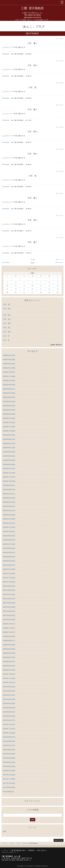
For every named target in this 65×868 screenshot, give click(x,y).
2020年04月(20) (9, 657)
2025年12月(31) (9, 372)
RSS (5, 832)
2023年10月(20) (9, 481)
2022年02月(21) (9, 565)
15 (49, 286)
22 (49, 289)
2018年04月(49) (9, 758)
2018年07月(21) (9, 745)
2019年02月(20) (9, 716)
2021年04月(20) (9, 607)
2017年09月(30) (9, 787)
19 (24, 289)
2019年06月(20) (9, 699)
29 (49, 292)
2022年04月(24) (9, 557)
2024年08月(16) (9, 439)
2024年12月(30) (9, 423)
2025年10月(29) (9, 381)
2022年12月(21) (9, 523)
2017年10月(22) (9, 783)
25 (16, 292)
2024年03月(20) (9, 460)
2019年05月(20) (9, 703)
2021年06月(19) (9, 599)
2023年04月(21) (9, 506)
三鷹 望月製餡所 (32, 8)
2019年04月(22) (9, 708)
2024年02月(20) (9, 464)
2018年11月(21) (9, 729)
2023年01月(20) (9, 519)
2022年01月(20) (9, 569)
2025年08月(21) (9, 389)
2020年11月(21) (9, 628)
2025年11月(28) (9, 376)
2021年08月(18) (9, 590)
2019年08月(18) (9, 691)
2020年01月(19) (9, 670)
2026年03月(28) (9, 360)
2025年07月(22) (9, 393)
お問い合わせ (41, 850)
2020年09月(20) (9, 636)
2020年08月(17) (9, 641)
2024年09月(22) (9, 435)
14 (41, 286)
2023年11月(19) (9, 477)
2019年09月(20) (9, 687)
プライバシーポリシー (9, 852)
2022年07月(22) (9, 544)
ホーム (5, 843)
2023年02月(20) (9, 515)
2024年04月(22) (9, 456)
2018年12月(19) (9, 724)
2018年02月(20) (9, 766)
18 (16, 289)
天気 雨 (6, 336)
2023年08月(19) (9, 490)
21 (41, 289)
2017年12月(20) (9, 775)
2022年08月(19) (9, 540)
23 (58, 289)
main (32, 263)
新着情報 (31, 850)
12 (24, 286)
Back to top (59, 840)
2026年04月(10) (9, 355)
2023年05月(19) (9, 502)
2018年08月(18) (9, 741)
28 (41, 292)
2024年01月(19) (9, 469)
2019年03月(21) (9, 712)
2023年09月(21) (9, 485)
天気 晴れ (7, 309)
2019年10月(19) (9, 683)
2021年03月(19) (9, 611)
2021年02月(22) (9, 615)
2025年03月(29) (9, 410)
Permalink (6, 54)
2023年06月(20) (9, 498)
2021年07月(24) (9, 594)
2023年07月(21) (9, 494)
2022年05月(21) (9, 553)
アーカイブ (32, 351)
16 (58, 286)
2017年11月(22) (9, 779)
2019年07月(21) (9, 695)
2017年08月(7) (9, 792)
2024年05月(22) (9, 452)
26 (24, 292)
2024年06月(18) (9, 448)
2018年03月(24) (9, 762)
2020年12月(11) (9, 624)
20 (33, 289)
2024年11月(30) (9, 427)
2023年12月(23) (9, 473)
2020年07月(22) (9, 645)
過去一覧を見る (57, 345)
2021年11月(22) (9, 578)
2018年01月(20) (9, 771)
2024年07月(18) (9, 444)
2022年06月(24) (9, 548)
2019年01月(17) (9, 720)
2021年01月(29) (9, 620)
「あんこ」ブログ (15, 843)
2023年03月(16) (9, 511)
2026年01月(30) (9, 368)
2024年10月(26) (9, 431)
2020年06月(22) (9, 649)
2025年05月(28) (9, 402)
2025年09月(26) (9, 385)
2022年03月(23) (9, 561)
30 (58, 292)
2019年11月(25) (9, 678)
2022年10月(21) (9, 532)
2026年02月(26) (9, 364)
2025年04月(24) (9, 406)
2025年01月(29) (9, 418)
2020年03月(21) (9, 662)
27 (33, 292)
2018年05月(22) (9, 754)
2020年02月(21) (9, 666)
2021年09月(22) (9, 586)
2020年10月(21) (9, 632)
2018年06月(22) (9, 750)
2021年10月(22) (9, 582)
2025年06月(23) (9, 397)
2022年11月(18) (9, 527)
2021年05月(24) (9, 603)
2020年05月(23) (9, 653)
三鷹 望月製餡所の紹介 (18, 850)
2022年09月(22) (9, 536)
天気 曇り (7, 304)
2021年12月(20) (9, 573)
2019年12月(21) (9, 674)
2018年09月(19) (9, 737)
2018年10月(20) (9, 733)
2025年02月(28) (9, 414)
